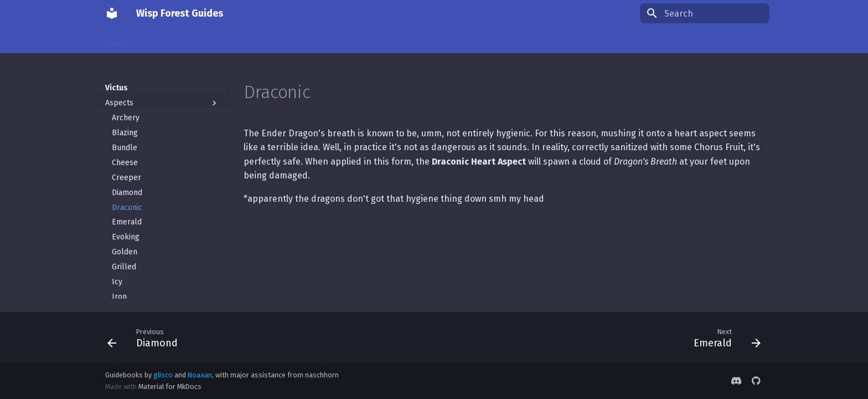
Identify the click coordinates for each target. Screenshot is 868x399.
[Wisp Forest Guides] (112, 13)
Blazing (125, 121)
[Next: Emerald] (724, 337)
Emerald (127, 210)
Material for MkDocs (170, 387)
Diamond (127, 181)
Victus (237, 40)
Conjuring (157, 40)
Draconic (127, 196)
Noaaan (200, 375)
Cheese (125, 151)
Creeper (126, 166)
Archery (126, 106)
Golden (125, 240)
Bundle (125, 136)
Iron (119, 285)
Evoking (126, 225)
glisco (163, 375)
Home (115, 40)
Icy (117, 270)
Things (200, 40)
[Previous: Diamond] (146, 337)
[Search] (705, 13)
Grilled (124, 255)
